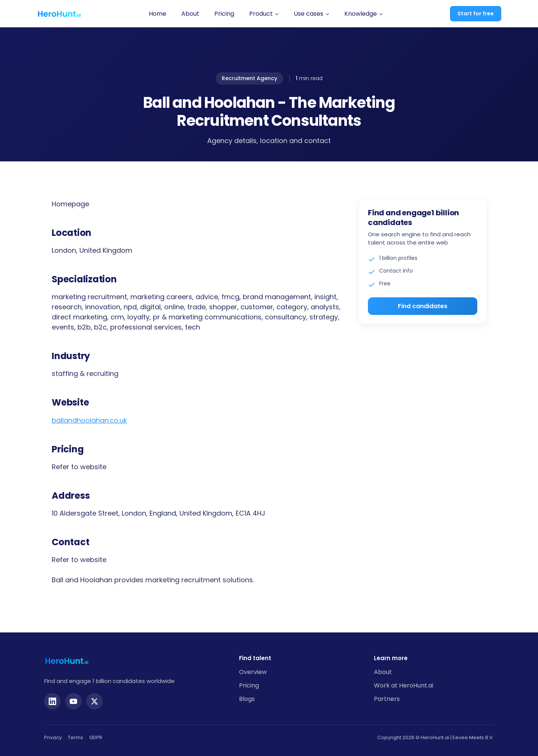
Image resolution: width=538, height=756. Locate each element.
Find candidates (423, 306)
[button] (264, 14)
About (190, 14)
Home (158, 14)
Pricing (224, 14)
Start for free (476, 13)
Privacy (53, 737)
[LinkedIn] (52, 701)
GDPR (96, 737)
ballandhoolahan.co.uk (89, 420)
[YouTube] (73, 701)
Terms (75, 737)
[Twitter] (94, 701)
